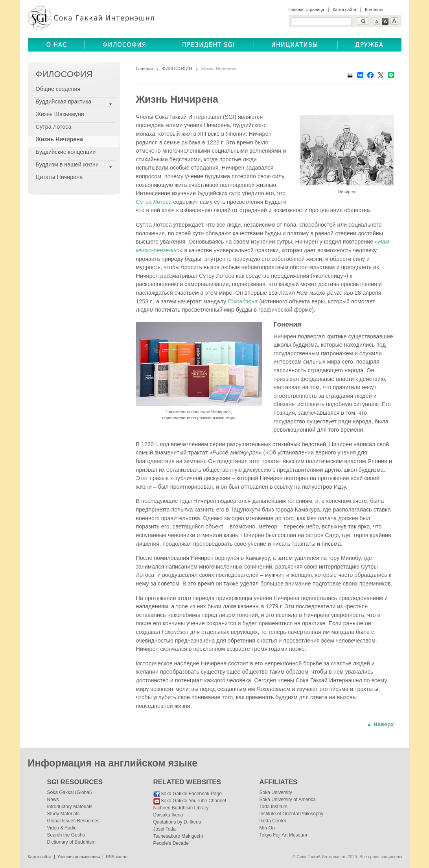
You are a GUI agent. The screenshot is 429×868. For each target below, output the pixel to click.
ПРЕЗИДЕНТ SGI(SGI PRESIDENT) (209, 45)
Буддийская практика (64, 102)
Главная (145, 68)
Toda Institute (273, 807)
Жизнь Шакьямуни (60, 114)
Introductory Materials (70, 807)
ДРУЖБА (370, 45)
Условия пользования (79, 857)
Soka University (276, 792)
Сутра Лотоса (154, 202)
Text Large (394, 21)
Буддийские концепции (66, 152)
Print (350, 75)
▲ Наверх (380, 724)
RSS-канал (117, 857)
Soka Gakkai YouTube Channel (193, 801)
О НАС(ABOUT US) (56, 45)
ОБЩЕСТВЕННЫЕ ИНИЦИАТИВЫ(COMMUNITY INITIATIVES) (296, 45)
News (53, 800)
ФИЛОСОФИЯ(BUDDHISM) (124, 45)
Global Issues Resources (73, 821)
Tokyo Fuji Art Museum (283, 835)
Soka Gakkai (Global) (70, 792)
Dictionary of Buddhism (71, 842)
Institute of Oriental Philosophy (292, 814)
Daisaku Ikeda (168, 815)
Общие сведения (58, 89)
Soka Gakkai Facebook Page (191, 794)
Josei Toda (165, 829)
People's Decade (171, 843)
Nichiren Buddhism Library (181, 808)
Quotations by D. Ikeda (177, 822)
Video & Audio (62, 828)
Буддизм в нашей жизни (67, 164)
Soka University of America (288, 800)
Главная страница (307, 9)
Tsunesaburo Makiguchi (178, 836)
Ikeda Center (273, 821)
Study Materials (64, 814)
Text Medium (385, 21)
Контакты (374, 9)
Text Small (377, 22)
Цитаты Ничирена (59, 177)
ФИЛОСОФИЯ (177, 68)
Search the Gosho (66, 835)
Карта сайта (344, 9)
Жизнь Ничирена (59, 139)
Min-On (267, 828)
